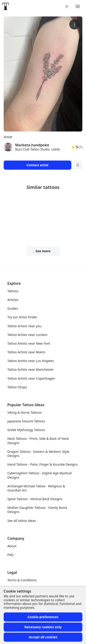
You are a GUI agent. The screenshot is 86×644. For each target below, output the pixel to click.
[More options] (74, 24)
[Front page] (6, 6)
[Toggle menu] (78, 6)
